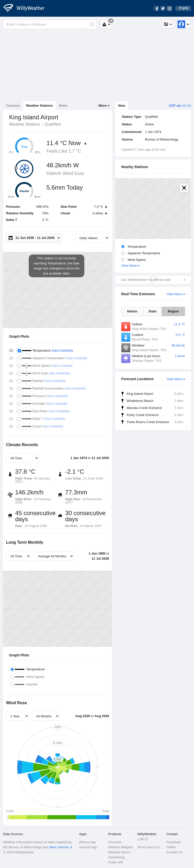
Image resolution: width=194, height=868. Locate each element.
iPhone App (88, 842)
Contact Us (175, 852)
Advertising (116, 857)
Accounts (115, 842)
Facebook (174, 842)
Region (173, 311)
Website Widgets (120, 847)
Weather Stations (39, 106)
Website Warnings (121, 852)
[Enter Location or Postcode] (50, 24)
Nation (132, 311)
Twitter (171, 847)
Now (122, 106)
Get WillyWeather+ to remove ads (146, 280)
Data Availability (63, 351)
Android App (88, 847)
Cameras (13, 106)
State (153, 311)
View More (129, 266)
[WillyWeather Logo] (27, 8)
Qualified (52, 124)
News (63, 106)
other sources (59, 847)
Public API (116, 862)
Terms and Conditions (150, 847)
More (102, 106)
